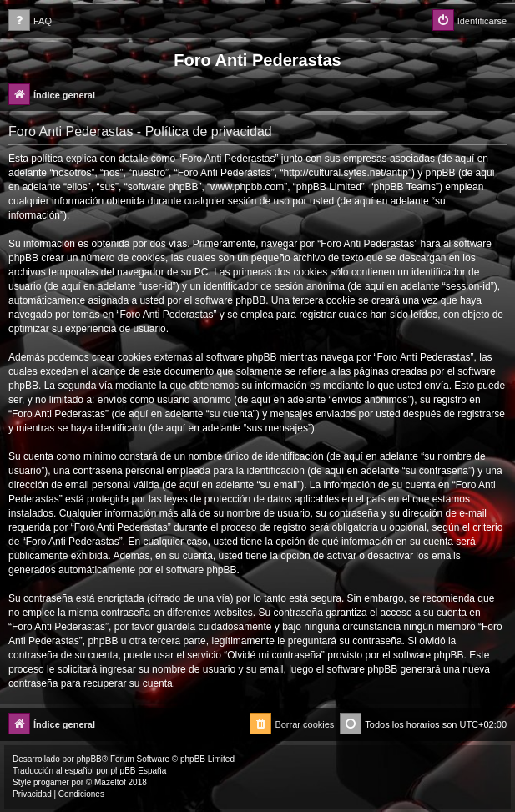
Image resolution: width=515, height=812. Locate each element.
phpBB (89, 759)
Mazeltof (110, 782)
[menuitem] (30, 21)
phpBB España (138, 771)
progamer (51, 782)
